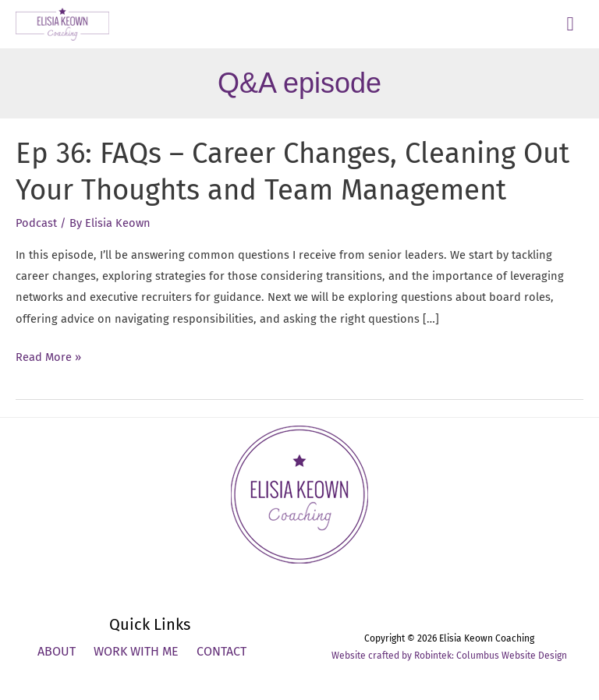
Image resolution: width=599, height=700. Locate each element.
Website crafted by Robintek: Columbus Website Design (449, 656)
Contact (222, 651)
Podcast (36, 223)
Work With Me (136, 651)
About (57, 651)
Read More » (48, 357)
